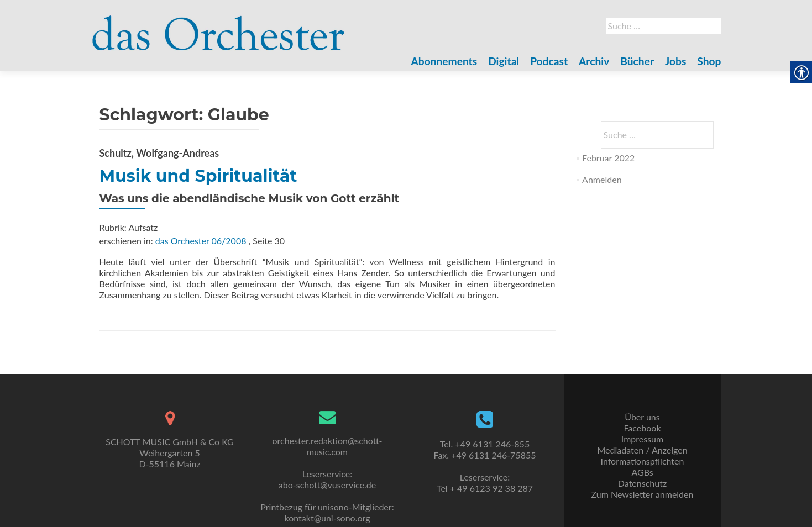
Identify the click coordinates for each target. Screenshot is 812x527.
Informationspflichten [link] (643, 461)
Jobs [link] (675, 61)
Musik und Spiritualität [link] (198, 176)
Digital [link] (504, 61)
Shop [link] (709, 61)
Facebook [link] (642, 428)
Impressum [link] (642, 439)
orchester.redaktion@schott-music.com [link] (327, 446)
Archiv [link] (594, 61)
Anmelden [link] (602, 179)
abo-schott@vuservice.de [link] (327, 485)
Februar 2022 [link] (608, 158)
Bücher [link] (637, 61)
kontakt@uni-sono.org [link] (328, 518)
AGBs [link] (642, 472)
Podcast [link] (549, 61)
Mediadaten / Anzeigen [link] (642, 450)
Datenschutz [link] (642, 483)
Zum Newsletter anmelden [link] (643, 494)
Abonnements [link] (444, 61)
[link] (219, 27)
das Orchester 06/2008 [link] (201, 241)
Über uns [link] (642, 417)
